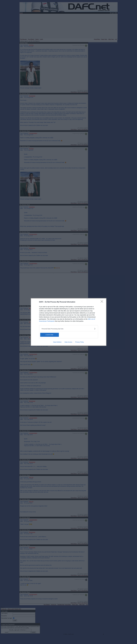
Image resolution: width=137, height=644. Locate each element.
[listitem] (69, 329)
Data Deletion (57, 342)
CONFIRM (49, 335)
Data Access (68, 342)
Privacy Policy (79, 342)
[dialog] (69, 322)
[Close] (102, 302)
